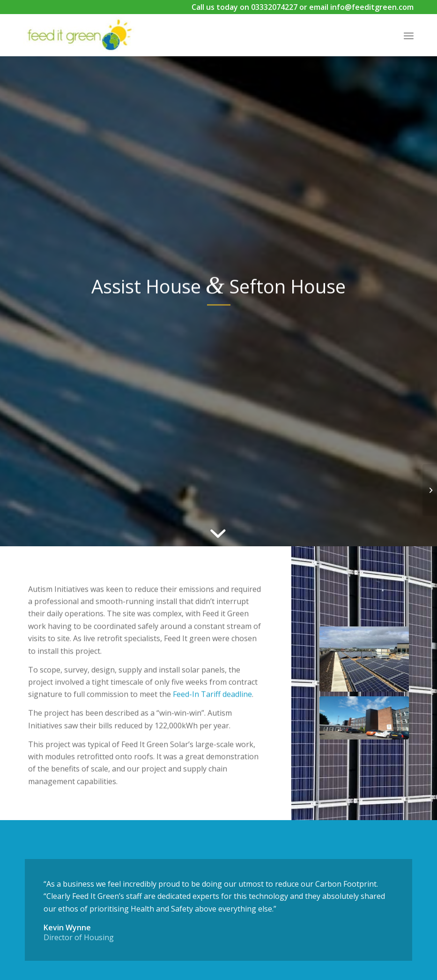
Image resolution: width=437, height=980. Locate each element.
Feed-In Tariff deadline (212, 701)
